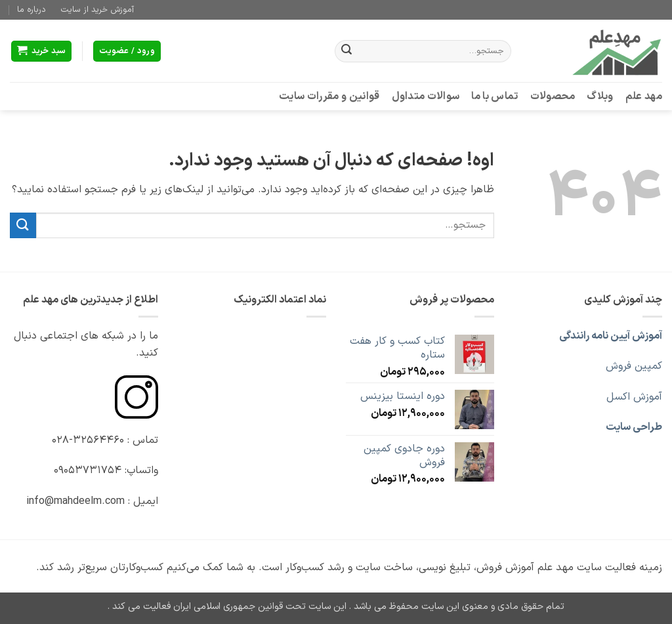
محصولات (553, 96)
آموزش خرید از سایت (97, 10)
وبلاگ (600, 96)
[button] (42, 52)
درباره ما (31, 10)
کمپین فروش (634, 366)
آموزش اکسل (634, 397)
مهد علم (644, 96)
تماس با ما (494, 96)
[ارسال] (346, 51)
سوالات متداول (426, 96)
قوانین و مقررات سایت (329, 96)
